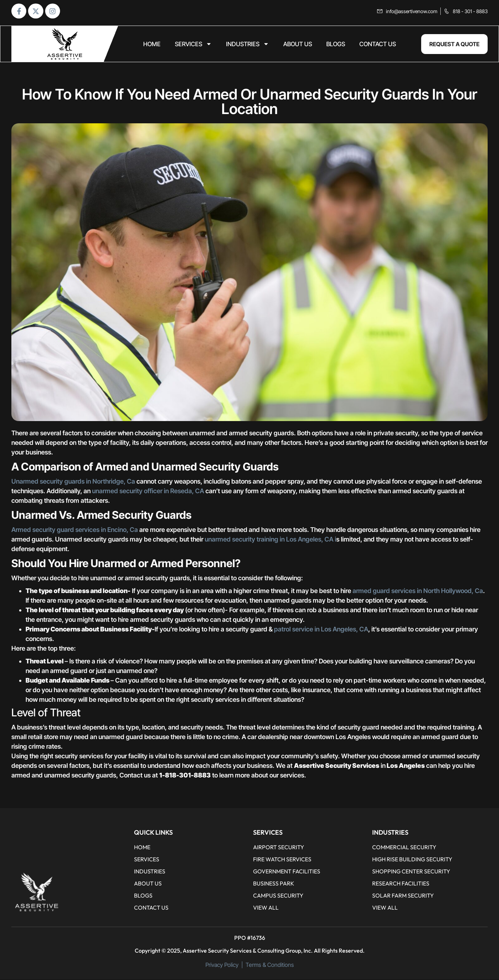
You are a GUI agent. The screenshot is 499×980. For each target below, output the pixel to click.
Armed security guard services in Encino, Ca (75, 530)
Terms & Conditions (270, 965)
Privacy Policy (222, 965)
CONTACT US (378, 45)
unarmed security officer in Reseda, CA (148, 492)
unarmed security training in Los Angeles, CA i (270, 540)
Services (193, 45)
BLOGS (336, 45)
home (152, 45)
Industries (248, 45)
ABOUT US (298, 45)
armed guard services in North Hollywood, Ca (418, 591)
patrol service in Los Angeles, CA (321, 630)
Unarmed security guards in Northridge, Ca (73, 482)
